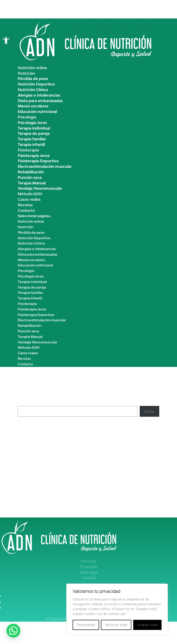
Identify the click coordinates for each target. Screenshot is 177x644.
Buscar (23, 403)
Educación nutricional (37, 112)
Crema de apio (29, 428)
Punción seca (30, 177)
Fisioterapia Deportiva (38, 161)
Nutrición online (32, 68)
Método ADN (30, 194)
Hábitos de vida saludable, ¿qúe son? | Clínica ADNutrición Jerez (66, 491)
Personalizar (86, 625)
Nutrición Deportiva (36, 84)
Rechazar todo (116, 625)
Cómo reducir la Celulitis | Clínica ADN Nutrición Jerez (59, 482)
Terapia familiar (32, 139)
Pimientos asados (31, 433)
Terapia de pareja (34, 133)
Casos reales (29, 199)
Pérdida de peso (33, 79)
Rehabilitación (31, 172)
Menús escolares (33, 106)
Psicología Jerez (32, 123)
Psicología (27, 117)
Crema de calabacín (33, 439)
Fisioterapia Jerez (34, 156)
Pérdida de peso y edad (124, 482)
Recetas (25, 205)
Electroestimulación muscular (45, 166)
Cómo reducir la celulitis (75, 464)
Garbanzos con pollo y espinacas (43, 450)
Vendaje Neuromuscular (40, 188)
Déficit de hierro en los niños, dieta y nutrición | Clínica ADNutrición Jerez (73, 506)
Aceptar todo (147, 625)
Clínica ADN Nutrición (35, 464)
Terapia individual (34, 128)
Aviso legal (89, 572)
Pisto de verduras (31, 444)
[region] (117, 609)
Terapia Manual (32, 183)
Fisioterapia (28, 150)
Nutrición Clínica (33, 90)
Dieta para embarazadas (40, 101)
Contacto (26, 210)
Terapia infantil (31, 145)
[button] (6, 41)
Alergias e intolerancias (39, 95)
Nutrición (26, 73)
